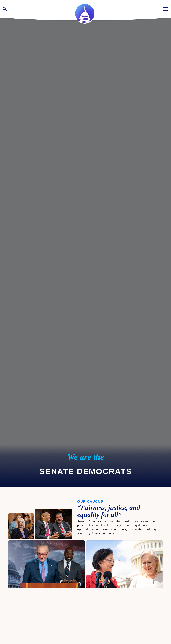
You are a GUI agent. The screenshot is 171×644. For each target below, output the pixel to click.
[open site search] (5, 9)
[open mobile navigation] (166, 9)
